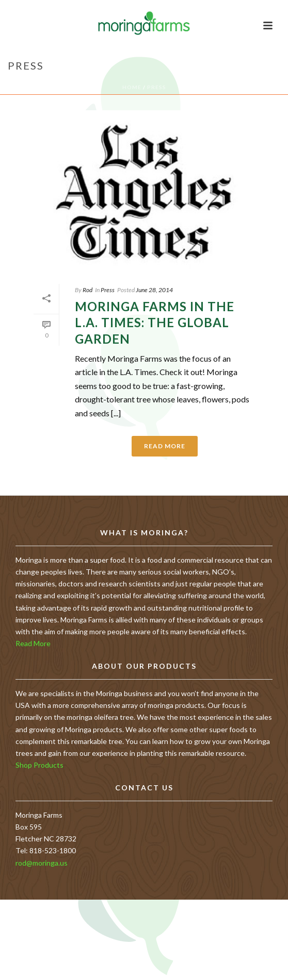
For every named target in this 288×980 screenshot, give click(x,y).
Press (157, 87)
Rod (87, 290)
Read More (33, 643)
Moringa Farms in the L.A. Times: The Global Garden (155, 322)
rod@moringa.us (42, 863)
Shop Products (39, 765)
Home (132, 87)
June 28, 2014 (154, 290)
